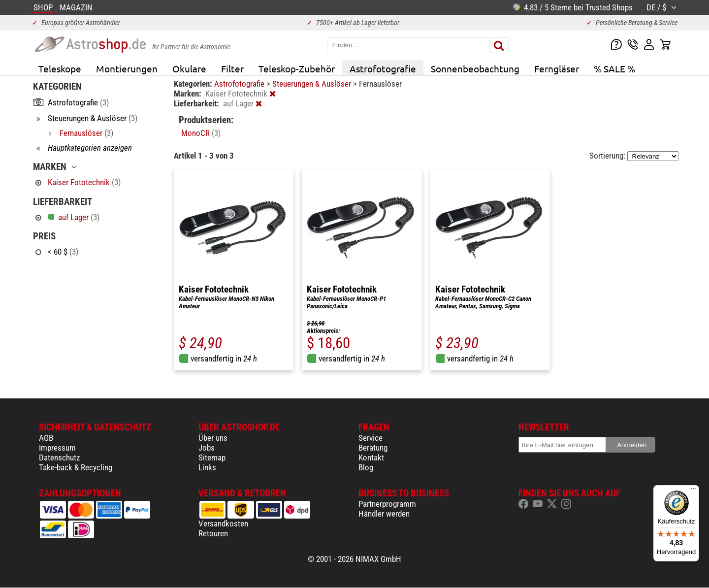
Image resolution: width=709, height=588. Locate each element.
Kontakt (371, 457)
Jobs (207, 448)
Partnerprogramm (387, 504)
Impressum (57, 448)
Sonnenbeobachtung (475, 68)
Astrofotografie (383, 68)
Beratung (373, 448)
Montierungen (127, 68)
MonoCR (201, 133)
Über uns (213, 438)
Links (207, 467)
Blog (366, 467)
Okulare (189, 68)
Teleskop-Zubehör (297, 68)
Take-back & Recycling (76, 467)
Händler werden (384, 514)
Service (371, 438)
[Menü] (693, 491)
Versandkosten (223, 523)
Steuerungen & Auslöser (313, 84)
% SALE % (614, 68)
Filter (232, 68)
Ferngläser (557, 68)
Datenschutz (59, 457)
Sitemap (212, 457)
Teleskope (60, 68)
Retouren (213, 533)
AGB (46, 438)
